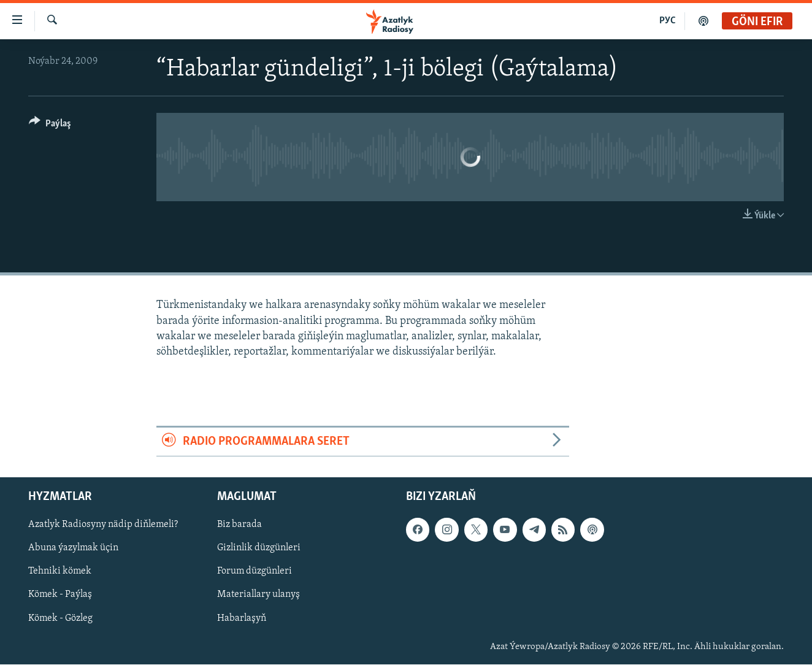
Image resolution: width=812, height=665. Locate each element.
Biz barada (239, 525)
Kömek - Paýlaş (60, 595)
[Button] (50, 125)
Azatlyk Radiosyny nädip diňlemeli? (103, 525)
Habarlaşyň (242, 618)
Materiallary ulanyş (259, 595)
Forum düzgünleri (255, 572)
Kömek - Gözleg (60, 618)
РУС (668, 21)
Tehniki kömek (60, 572)
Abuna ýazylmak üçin (73, 548)
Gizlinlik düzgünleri (259, 548)
